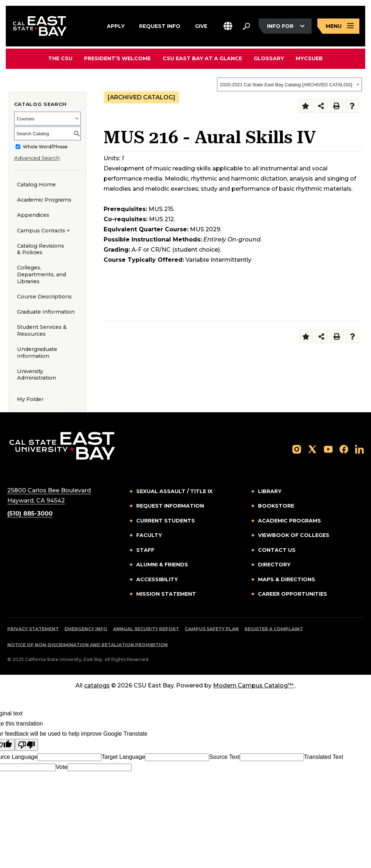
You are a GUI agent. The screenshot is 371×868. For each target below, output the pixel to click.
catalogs (97, 685)
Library (270, 491)
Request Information (170, 506)
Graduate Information (46, 312)
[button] (228, 26)
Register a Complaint (274, 629)
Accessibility (157, 579)
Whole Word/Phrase (45, 147)
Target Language (123, 757)
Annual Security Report (146, 629)
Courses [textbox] (26, 119)
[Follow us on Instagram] (297, 449)
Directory (274, 565)
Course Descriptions (44, 297)
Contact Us (277, 550)
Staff (145, 550)
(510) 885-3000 (30, 514)
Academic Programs (44, 200)
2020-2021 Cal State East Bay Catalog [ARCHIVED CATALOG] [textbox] (286, 85)
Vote (62, 767)
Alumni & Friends (162, 565)
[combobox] (289, 84)
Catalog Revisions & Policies (41, 249)
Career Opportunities (293, 594)
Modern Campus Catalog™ (254, 685)
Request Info (160, 25)
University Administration (37, 375)
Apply (116, 25)
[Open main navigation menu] (338, 26)
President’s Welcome (118, 58)
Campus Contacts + (43, 231)
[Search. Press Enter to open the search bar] (246, 26)
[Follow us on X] (312, 449)
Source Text (224, 757)
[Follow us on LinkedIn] (359, 449)
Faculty (149, 535)
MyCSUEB (309, 58)
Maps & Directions (287, 579)
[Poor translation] (26, 745)
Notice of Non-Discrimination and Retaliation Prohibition (87, 645)
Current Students (166, 521)
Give (201, 25)
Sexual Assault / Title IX (174, 491)
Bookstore (276, 506)
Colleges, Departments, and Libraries (41, 274)
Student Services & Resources (42, 330)
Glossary (269, 58)
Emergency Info (86, 629)
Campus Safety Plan (212, 629)
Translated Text (324, 757)
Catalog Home (36, 185)
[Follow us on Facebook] (344, 449)
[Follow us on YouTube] (328, 449)
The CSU (61, 58)
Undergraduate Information (37, 353)
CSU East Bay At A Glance (202, 58)
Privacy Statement (33, 629)
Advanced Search (37, 158)
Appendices (33, 215)
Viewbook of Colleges (294, 535)
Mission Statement (166, 594)
